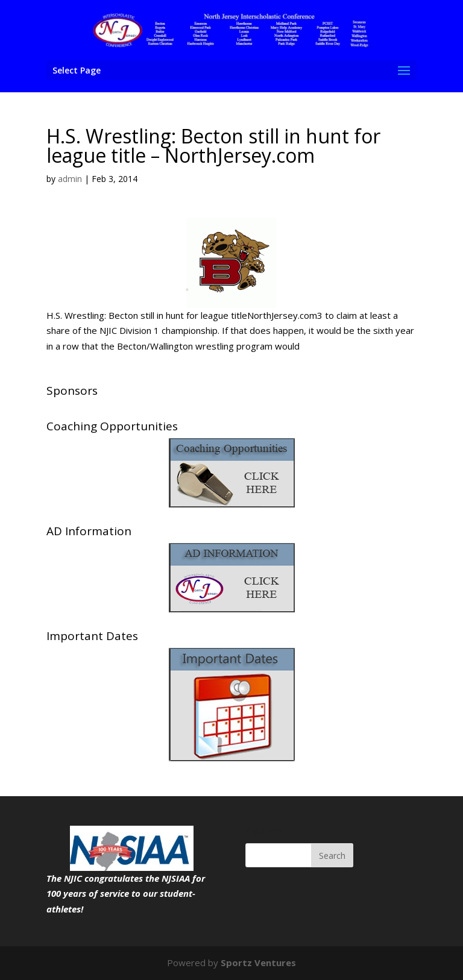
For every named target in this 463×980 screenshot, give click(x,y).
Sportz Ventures (258, 963)
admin (70, 179)
